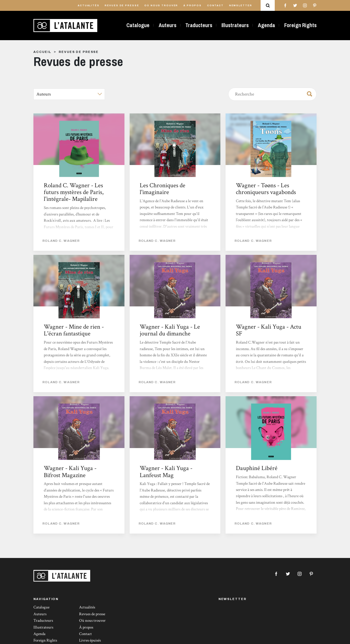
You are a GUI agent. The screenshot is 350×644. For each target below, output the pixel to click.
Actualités (89, 6)
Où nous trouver (161, 6)
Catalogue (138, 25)
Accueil (42, 52)
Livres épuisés (90, 640)
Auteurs (168, 25)
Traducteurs (199, 25)
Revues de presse (122, 6)
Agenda (266, 25)
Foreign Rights (300, 25)
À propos (193, 6)
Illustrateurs (235, 25)
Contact (215, 6)
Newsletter (241, 6)
